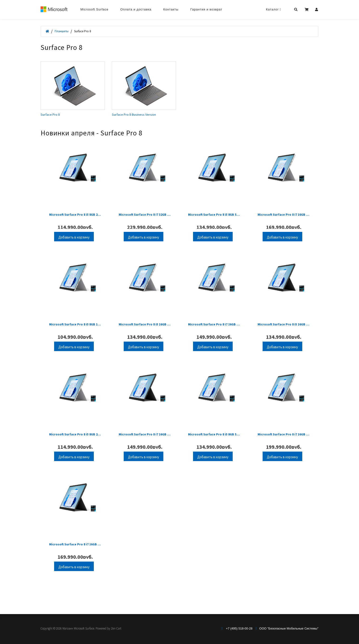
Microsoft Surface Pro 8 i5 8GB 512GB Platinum (214, 449)
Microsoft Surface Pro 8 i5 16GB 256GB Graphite (284, 334)
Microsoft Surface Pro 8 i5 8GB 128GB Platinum (75, 334)
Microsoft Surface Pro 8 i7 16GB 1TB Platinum (284, 449)
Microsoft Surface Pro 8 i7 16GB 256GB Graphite (145, 449)
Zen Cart (116, 628)
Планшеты (62, 31)
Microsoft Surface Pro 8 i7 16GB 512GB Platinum (284, 220)
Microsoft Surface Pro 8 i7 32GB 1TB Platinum (145, 220)
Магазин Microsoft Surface (78, 628)
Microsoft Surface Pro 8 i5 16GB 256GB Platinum (145, 334)
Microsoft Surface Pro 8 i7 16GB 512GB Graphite (75, 564)
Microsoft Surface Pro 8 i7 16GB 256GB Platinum (214, 334)
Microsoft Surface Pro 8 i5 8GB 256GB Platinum (75, 449)
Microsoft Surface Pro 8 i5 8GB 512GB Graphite (214, 220)
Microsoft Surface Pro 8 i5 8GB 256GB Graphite (75, 220)
